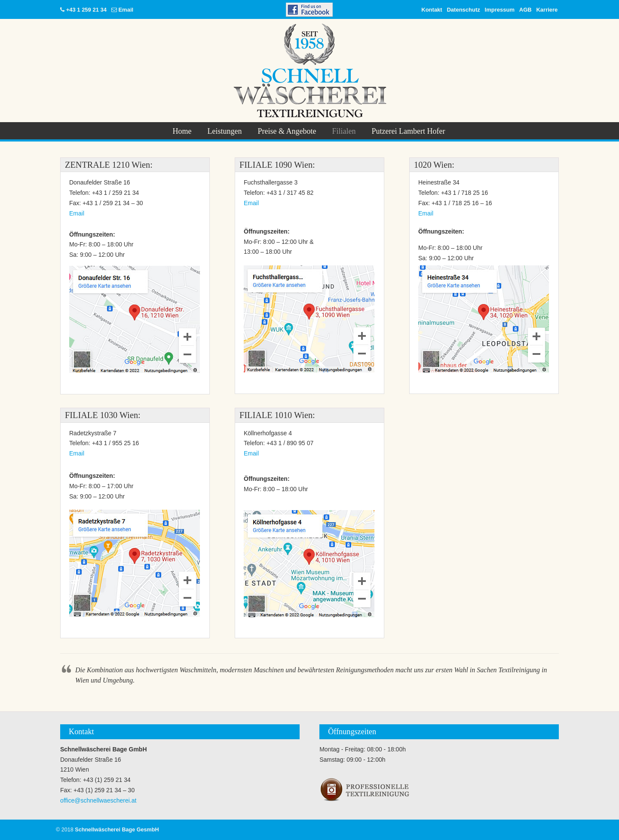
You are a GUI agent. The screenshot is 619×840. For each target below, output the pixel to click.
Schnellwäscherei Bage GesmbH (310, 70)
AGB (526, 10)
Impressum (500, 10)
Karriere (547, 10)
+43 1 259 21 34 (86, 10)
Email (126, 10)
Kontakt (432, 10)
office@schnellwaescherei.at (98, 800)
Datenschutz (463, 10)
